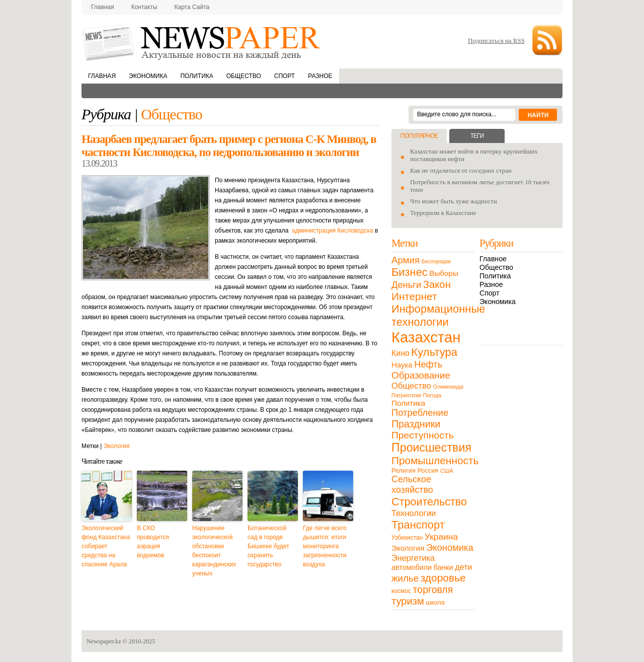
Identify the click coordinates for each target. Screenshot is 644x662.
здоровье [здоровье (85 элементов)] (443, 578)
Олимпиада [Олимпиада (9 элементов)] (448, 387)
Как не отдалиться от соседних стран (461, 171)
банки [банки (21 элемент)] (444, 567)
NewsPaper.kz (202, 42)
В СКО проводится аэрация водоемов (153, 542)
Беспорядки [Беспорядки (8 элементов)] (436, 261)
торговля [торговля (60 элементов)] (433, 590)
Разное (320, 76)
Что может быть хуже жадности (454, 201)
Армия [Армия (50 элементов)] (406, 260)
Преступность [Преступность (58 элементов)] (423, 435)
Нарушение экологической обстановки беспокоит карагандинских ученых (214, 551)
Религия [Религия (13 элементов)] (404, 470)
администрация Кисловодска (333, 231)
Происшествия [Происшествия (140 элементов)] (431, 448)
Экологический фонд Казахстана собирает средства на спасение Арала (106, 546)
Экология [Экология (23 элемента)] (408, 548)
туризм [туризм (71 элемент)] (408, 601)
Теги (477, 136)
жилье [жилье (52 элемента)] (405, 578)
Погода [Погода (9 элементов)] (432, 395)
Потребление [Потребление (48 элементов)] (420, 413)
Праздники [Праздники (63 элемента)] (416, 424)
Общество (244, 76)
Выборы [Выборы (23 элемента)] (444, 273)
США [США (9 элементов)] (447, 471)
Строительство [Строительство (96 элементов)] (429, 502)
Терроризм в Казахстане (443, 213)
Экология (117, 446)
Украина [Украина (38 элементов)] (441, 537)
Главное (493, 259)
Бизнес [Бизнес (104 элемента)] (410, 272)
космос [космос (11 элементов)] (401, 591)
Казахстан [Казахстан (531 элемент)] (426, 337)
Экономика (148, 76)
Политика (196, 76)
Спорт (285, 76)
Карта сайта (192, 7)
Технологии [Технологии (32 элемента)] (414, 513)
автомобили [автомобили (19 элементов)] (412, 567)
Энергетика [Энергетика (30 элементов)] (413, 558)
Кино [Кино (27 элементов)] (400, 353)
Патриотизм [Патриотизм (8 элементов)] (406, 395)
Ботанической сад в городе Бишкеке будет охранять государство (268, 546)
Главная (103, 7)
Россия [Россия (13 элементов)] (428, 470)
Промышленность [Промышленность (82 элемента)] (435, 460)
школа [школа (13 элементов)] (435, 602)
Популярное (419, 136)
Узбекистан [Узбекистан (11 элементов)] (407, 538)
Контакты (144, 7)
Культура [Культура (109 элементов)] (434, 352)
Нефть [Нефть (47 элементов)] (428, 364)
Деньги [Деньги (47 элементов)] (406, 285)
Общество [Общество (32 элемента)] (411, 386)
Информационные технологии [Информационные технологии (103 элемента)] (438, 315)
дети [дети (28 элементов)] (463, 567)
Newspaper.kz (104, 641)
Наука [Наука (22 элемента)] (402, 365)
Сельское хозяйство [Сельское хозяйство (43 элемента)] (412, 485)
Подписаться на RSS (496, 41)
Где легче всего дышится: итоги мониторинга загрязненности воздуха (325, 546)
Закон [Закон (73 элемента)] (437, 284)
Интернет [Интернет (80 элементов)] (414, 296)
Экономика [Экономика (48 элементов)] (450, 547)
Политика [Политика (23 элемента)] (408, 403)
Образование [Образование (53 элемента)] (421, 375)
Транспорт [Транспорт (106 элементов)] (418, 525)
